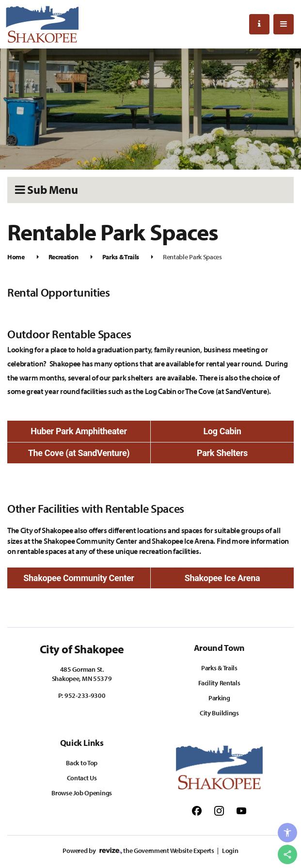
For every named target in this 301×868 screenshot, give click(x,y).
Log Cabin (222, 431)
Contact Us (82, 778)
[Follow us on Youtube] (241, 810)
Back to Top (82, 763)
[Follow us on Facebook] (197, 810)
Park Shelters (222, 453)
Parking (219, 698)
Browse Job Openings (82, 793)
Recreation (63, 257)
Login (230, 851)
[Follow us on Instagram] (219, 810)
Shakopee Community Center (79, 578)
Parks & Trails (121, 257)
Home (16, 257)
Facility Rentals (219, 683)
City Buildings (219, 713)
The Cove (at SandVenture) (79, 453)
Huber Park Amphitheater (79, 431)
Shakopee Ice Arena (222, 578)
